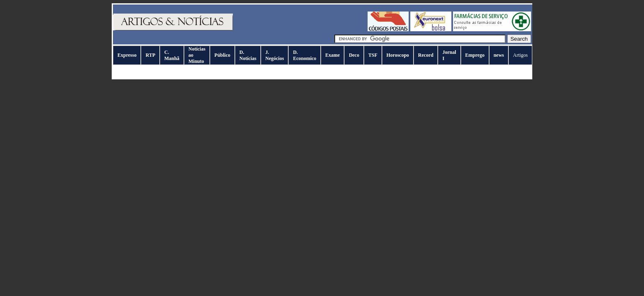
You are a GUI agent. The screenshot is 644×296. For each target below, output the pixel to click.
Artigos (520, 55)
